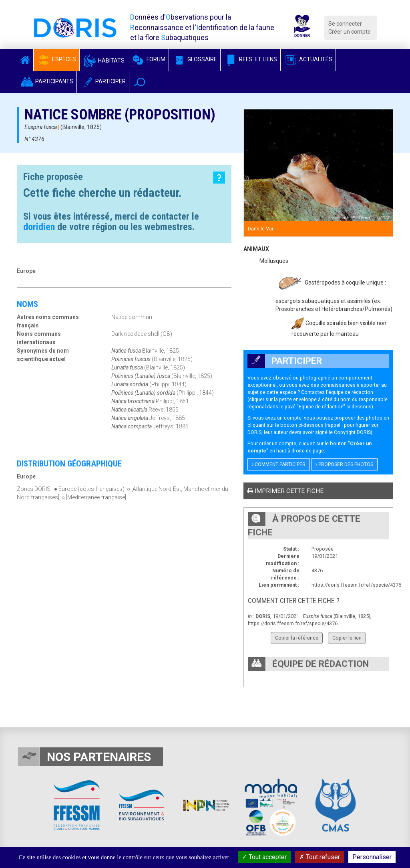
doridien (39, 227)
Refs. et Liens (250, 59)
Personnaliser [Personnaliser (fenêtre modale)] (372, 857)
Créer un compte (350, 32)
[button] (140, 82)
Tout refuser (320, 857)
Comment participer (279, 464)
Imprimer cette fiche (285, 491)
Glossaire (195, 59)
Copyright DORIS (352, 432)
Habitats (104, 61)
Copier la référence (297, 638)
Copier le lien (347, 638)
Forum (148, 59)
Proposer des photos (344, 464)
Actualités (308, 59)
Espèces (56, 59)
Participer (103, 81)
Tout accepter (264, 857)
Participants (47, 81)
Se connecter (345, 24)
